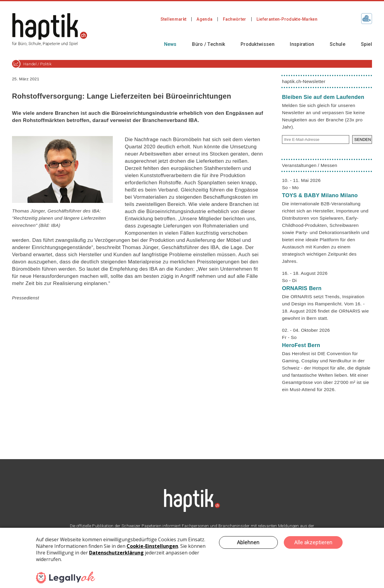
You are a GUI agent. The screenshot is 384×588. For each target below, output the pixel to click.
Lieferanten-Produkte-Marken (287, 19)
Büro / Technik (208, 44)
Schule (337, 44)
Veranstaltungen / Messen (310, 165)
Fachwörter (235, 19)
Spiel (367, 44)
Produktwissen (258, 44)
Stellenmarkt (174, 19)
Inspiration (302, 44)
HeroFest (301, 345)
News (170, 44)
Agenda (204, 19)
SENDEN (363, 140)
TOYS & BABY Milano (320, 195)
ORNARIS (302, 288)
